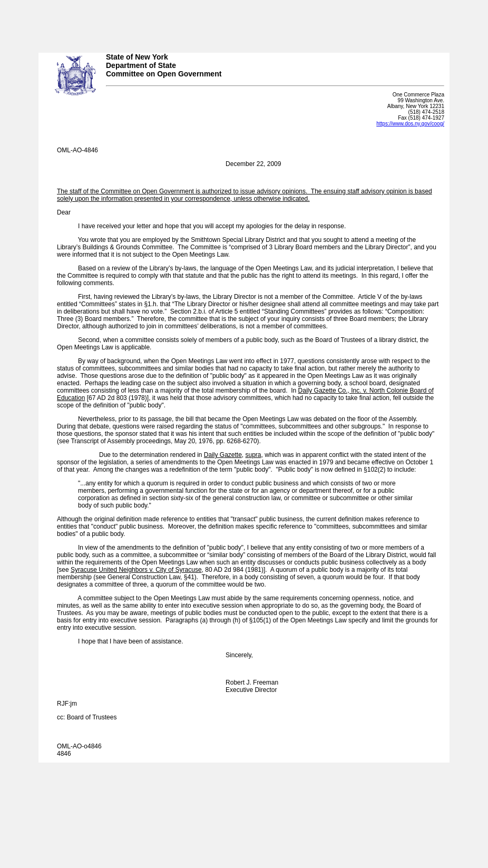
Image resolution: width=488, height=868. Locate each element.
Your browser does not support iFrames (244, 23)
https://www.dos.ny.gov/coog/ (410, 124)
